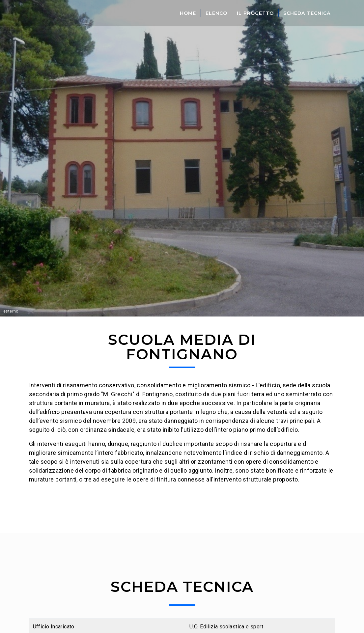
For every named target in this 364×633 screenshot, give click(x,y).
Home (188, 13)
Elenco (216, 13)
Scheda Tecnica (307, 13)
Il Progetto (255, 13)
